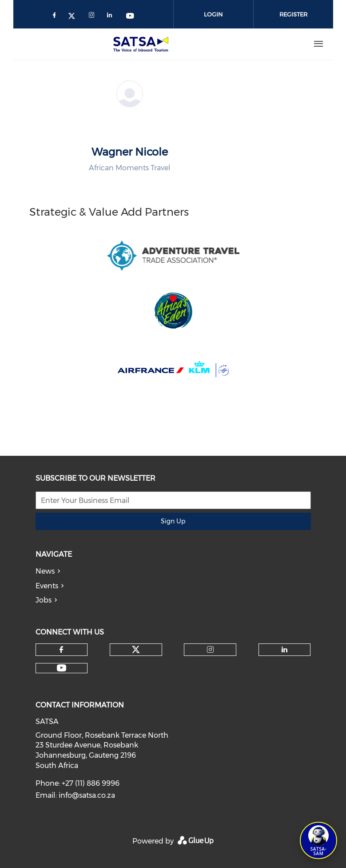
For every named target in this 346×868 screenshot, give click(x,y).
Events (47, 586)
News (45, 571)
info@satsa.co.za (87, 795)
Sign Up (173, 521)
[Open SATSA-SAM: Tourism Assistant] (318, 840)
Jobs (44, 600)
